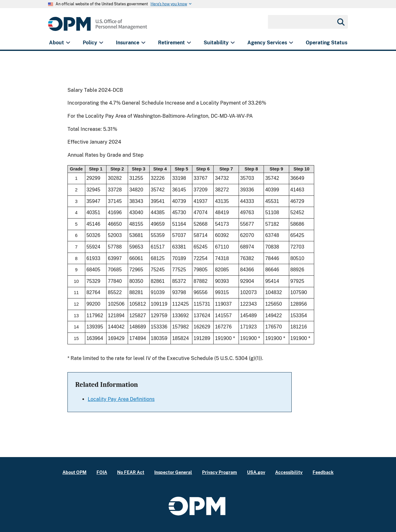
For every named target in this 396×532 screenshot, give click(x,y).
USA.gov (256, 472)
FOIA (102, 472)
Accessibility (289, 472)
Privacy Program (220, 472)
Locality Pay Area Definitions (121, 399)
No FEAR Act (131, 472)
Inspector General (173, 472)
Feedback (323, 472)
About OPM (74, 472)
